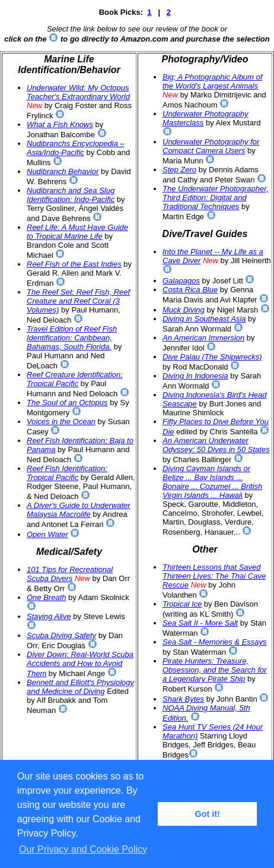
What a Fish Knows (60, 124)
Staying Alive (49, 616)
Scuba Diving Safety (61, 635)
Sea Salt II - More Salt (200, 623)
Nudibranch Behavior (63, 171)
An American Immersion (203, 338)
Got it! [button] (208, 814)
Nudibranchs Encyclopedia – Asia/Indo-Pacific (76, 148)
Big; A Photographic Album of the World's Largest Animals (212, 81)
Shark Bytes (183, 699)
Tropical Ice (182, 604)
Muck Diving (184, 310)
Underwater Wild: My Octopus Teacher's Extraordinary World (78, 92)
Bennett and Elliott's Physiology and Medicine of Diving (80, 687)
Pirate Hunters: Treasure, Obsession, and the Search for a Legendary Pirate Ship (215, 670)
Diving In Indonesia (195, 376)
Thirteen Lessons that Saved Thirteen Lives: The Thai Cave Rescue (214, 576)
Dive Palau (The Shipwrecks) (212, 357)
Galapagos (181, 281)
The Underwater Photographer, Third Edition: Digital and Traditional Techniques (216, 198)
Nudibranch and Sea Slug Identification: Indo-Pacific (71, 195)
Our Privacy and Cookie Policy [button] (83, 849)
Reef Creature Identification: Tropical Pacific (75, 379)
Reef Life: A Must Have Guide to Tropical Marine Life (77, 232)
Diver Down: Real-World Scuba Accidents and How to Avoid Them (80, 664)
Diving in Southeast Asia (204, 319)
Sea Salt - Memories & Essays (215, 642)
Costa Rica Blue (190, 290)
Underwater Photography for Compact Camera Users (211, 146)
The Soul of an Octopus (67, 403)
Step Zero (179, 170)
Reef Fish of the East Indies (74, 264)
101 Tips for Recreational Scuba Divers (70, 574)
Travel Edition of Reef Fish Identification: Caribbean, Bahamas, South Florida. (72, 338)
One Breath (47, 597)
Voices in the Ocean (61, 422)
